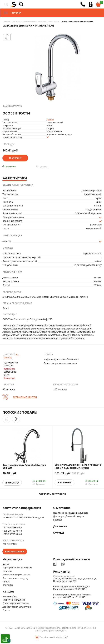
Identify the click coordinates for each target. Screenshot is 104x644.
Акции (6, 564)
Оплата (6, 582)
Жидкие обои (10, 596)
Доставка (60, 526)
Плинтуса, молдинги (14, 600)
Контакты (8, 585)
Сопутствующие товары (16, 603)
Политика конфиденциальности (71, 513)
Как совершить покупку (15, 578)
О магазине (62, 508)
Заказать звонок (15, 551)
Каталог (8, 592)
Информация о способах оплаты (62, 359)
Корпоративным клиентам (17, 568)
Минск (11, 356)
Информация (13, 559)
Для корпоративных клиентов (60, 363)
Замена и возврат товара (16, 575)
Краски (6, 610)
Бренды (57, 520)
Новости (7, 571)
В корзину (12, 483)
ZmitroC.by (62, 637)
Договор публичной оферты (69, 516)
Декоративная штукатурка (17, 607)
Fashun (50, 120)
